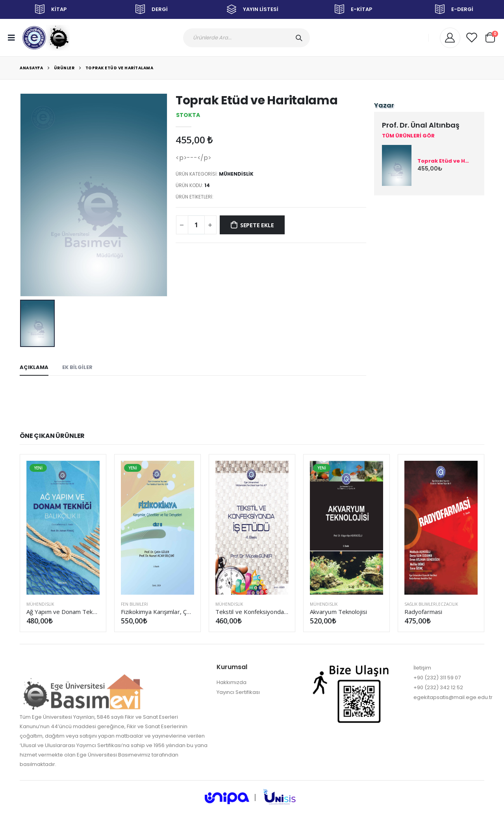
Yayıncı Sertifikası (238, 692)
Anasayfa (31, 68)
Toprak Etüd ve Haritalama (120, 68)
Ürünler (64, 68)
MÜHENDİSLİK (236, 174)
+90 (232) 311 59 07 (437, 678)
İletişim (422, 668)
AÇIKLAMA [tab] (34, 367)
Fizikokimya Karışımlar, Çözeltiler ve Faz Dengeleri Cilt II (157, 612)
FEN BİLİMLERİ (134, 604)
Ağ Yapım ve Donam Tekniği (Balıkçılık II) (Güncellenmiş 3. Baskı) (63, 612)
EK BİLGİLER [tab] (77, 367)
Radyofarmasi (423, 612)
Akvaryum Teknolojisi (339, 612)
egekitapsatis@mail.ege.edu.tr (453, 697)
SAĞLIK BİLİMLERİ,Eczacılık (431, 604)
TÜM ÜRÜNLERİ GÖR (408, 136)
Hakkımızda (232, 682)
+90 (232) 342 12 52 (438, 687)
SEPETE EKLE (257, 225)
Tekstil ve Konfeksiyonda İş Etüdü (252, 612)
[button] (490, 36)
